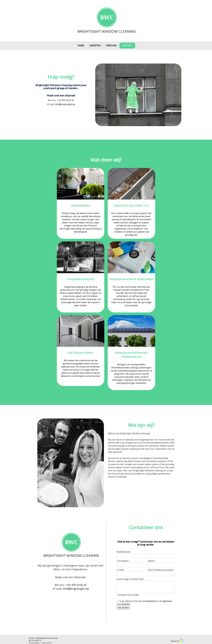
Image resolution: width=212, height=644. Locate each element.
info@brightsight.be (65, 104)
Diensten (95, 46)
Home (81, 46)
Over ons (111, 46)
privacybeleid (149, 601)
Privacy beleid (34, 643)
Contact (127, 46)
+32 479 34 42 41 (65, 100)
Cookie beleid (46, 643)
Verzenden (123, 608)
